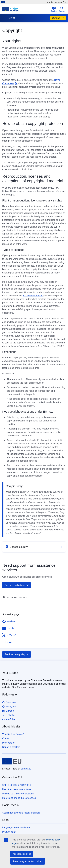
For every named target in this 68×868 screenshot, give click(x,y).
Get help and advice (17, 585)
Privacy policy (9, 832)
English (54, 9)
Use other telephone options (17, 789)
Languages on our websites (16, 827)
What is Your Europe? (13, 734)
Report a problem (11, 747)
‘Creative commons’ (33, 296)
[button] (34, 547)
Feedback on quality (17, 654)
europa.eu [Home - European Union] (26, 769)
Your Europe (10, 673)
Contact (6, 738)
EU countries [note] (11, 64)
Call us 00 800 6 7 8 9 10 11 (17, 785)
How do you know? (56, 2)
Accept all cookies (22, 854)
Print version (9, 743)
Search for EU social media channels (21, 813)
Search (62, 9)
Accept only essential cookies (28, 861)
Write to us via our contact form (18, 794)
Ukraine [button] (58, 18)
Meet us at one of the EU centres (19, 798)
